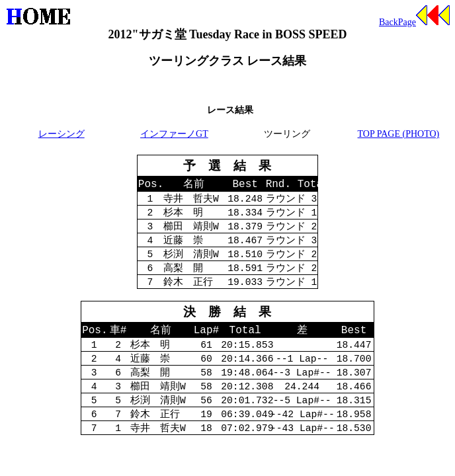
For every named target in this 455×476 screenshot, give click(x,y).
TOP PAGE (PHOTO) (399, 134)
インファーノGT (174, 134)
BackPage (414, 22)
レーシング (62, 134)
